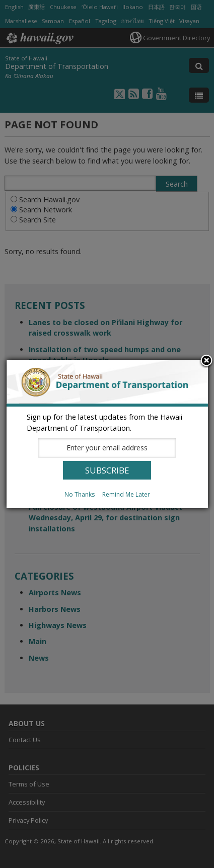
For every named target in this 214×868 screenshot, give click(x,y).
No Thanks (80, 494)
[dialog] (107, 434)
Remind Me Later (126, 494)
